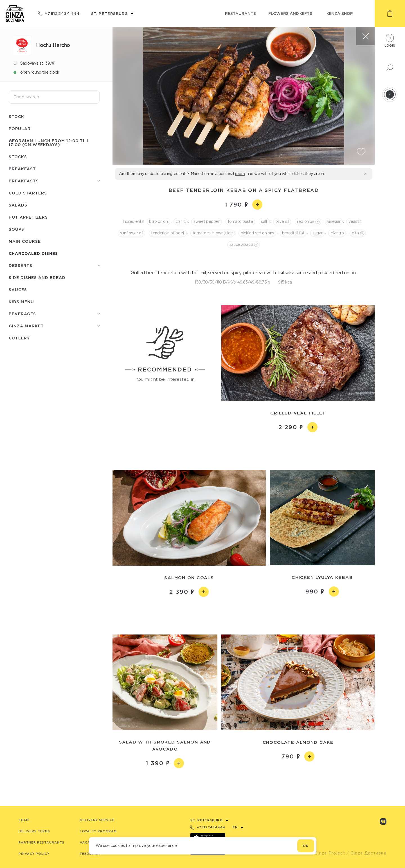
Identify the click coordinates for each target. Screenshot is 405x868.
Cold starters (28, 193)
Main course (25, 241)
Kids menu (21, 302)
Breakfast (22, 169)
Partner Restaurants (41, 842)
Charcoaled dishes (33, 253)
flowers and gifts (290, 13)
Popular (20, 129)
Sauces (18, 290)
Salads (18, 205)
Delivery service (97, 820)
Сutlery (19, 338)
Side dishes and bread (37, 277)
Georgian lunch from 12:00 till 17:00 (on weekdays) (49, 143)
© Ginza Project (327, 853)
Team (24, 820)
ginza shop (340, 13)
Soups (16, 229)
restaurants (240, 13)
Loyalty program (98, 831)
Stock (16, 116)
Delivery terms (34, 831)
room (240, 174)
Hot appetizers (28, 217)
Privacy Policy (34, 854)
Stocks (18, 157)
